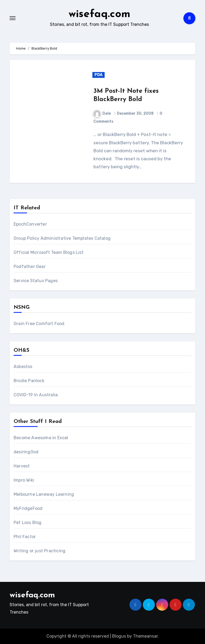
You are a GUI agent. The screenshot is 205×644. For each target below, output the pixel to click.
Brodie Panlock (29, 381)
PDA (98, 75)
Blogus (119, 636)
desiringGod (26, 452)
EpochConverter (30, 224)
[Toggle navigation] (13, 18)
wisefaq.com (99, 14)
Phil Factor (25, 537)
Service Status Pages (36, 281)
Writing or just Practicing (40, 551)
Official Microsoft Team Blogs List (49, 252)
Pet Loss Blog (28, 523)
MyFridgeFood (28, 508)
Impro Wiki (24, 480)
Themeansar (145, 636)
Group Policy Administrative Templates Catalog (62, 238)
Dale (102, 113)
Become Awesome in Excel (41, 438)
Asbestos (23, 367)
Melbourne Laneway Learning (44, 494)
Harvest (22, 466)
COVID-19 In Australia (36, 395)
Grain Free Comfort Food (39, 324)
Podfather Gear (30, 267)
